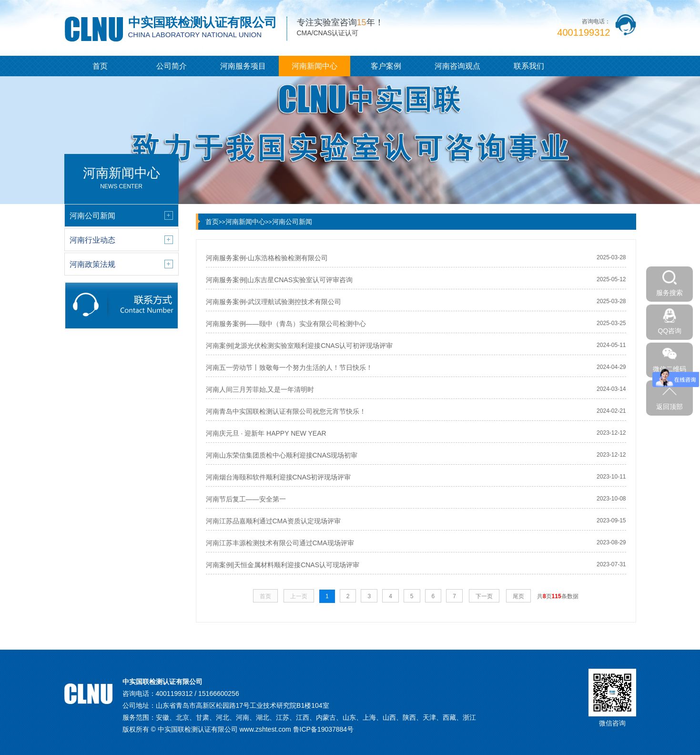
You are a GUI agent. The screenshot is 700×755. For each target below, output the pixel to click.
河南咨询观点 (457, 66)
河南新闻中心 (314, 66)
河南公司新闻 (292, 222)
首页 (100, 66)
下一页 (484, 596)
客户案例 (386, 66)
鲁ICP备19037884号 (324, 729)
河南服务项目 (243, 66)
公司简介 (172, 66)
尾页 (518, 596)
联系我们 (529, 66)
